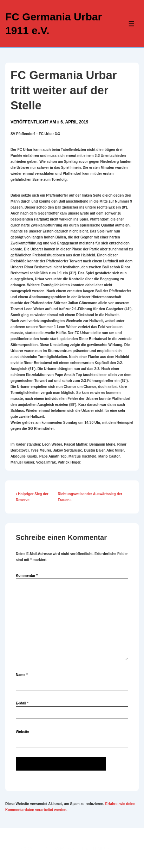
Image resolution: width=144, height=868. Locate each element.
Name (21, 675)
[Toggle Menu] (132, 24)
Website (22, 732)
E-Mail (21, 703)
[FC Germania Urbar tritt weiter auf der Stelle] (74, 122)
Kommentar (27, 576)
